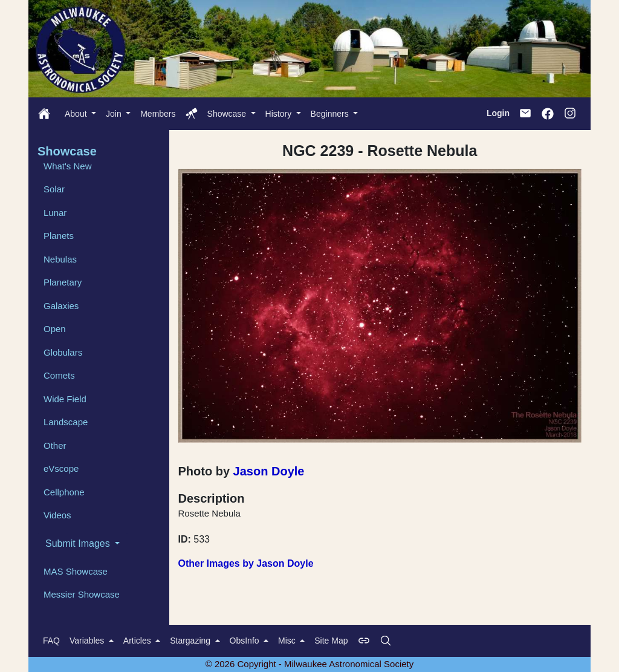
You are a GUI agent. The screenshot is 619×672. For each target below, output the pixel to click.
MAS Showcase (76, 571)
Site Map (331, 641)
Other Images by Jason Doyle (246, 563)
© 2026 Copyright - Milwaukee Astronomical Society (310, 664)
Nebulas (60, 259)
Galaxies (61, 306)
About (77, 114)
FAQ (51, 641)
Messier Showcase (82, 594)
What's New (68, 166)
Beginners (331, 114)
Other (55, 445)
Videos (57, 515)
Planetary (63, 282)
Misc (288, 641)
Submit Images (79, 543)
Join (115, 114)
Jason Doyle (269, 471)
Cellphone (64, 492)
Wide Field (65, 399)
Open (55, 329)
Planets (59, 236)
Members (158, 114)
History (280, 114)
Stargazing (191, 641)
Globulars (63, 352)
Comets (59, 375)
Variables (88, 641)
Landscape (66, 422)
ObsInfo (246, 641)
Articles (138, 641)
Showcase (228, 114)
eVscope (61, 468)
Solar (54, 189)
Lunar (55, 213)
